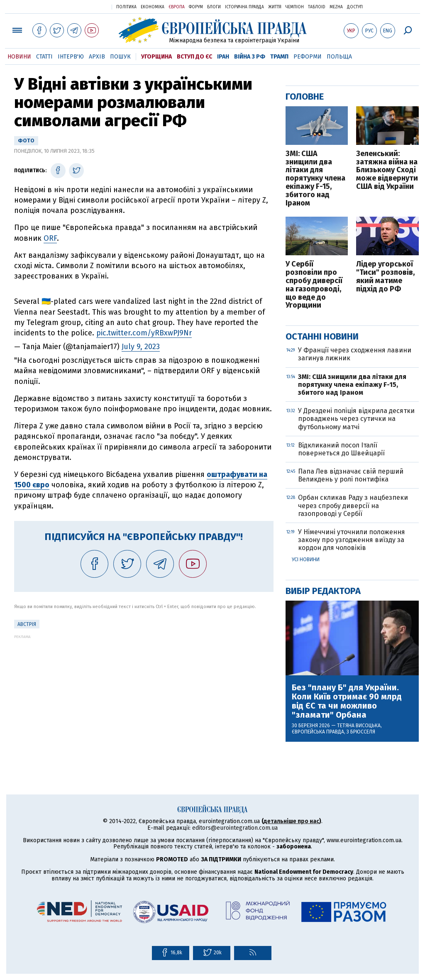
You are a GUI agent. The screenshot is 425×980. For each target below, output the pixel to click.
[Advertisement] (144, 697)
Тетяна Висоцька (359, 726)
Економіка (153, 7)
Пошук (120, 57)
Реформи (308, 57)
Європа (177, 7)
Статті (44, 57)
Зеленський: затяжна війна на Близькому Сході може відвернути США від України (387, 170)
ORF (50, 238)
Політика (126, 7)
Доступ (355, 7)
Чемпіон (295, 7)
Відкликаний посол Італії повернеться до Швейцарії (341, 449)
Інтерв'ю (71, 57)
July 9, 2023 (141, 347)
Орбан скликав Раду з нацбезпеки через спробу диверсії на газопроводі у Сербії (353, 505)
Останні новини (322, 336)
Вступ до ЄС (194, 57)
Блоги (214, 7)
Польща (339, 57)
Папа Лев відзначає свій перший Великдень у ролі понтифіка (351, 475)
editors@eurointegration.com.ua (235, 828)
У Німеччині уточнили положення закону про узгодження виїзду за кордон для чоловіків (352, 540)
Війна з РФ (250, 57)
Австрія (27, 624)
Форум (196, 7)
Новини (19, 57)
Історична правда (244, 7)
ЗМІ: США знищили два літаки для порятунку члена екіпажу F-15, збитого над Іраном (315, 179)
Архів (97, 57)
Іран (223, 57)
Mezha (336, 7)
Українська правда (85, 6)
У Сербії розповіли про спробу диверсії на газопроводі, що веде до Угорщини (314, 285)
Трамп (279, 57)
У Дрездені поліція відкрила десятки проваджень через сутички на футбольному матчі (356, 419)
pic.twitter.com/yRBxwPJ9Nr (144, 333)
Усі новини (306, 560)
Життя (275, 7)
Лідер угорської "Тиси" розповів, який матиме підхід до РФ (385, 277)
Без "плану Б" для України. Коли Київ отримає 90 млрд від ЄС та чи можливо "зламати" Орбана (347, 701)
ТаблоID (317, 7)
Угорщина (156, 57)
